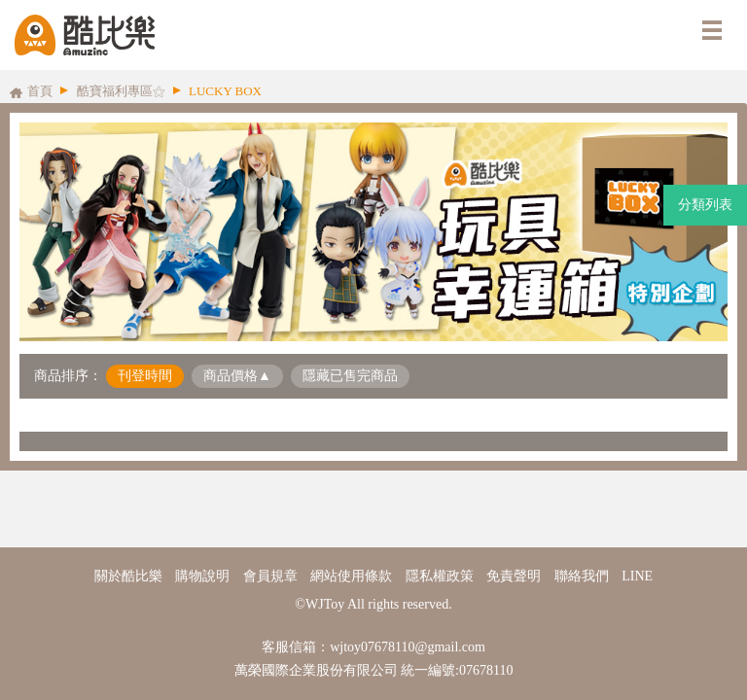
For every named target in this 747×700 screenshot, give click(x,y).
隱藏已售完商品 (350, 376)
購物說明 (202, 576)
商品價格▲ (237, 376)
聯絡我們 (582, 576)
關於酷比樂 (128, 576)
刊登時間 (145, 376)
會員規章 (270, 576)
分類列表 (705, 205)
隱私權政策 (440, 576)
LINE (637, 576)
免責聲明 (514, 576)
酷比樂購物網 (85, 35)
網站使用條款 (351, 576)
